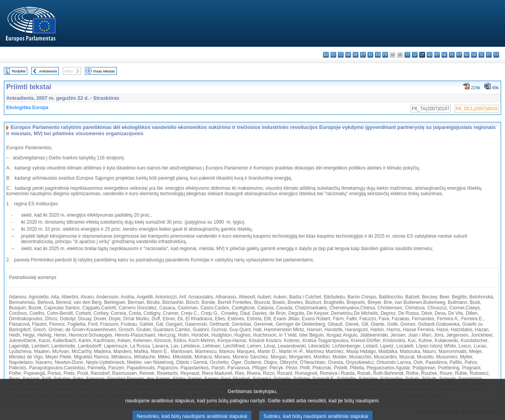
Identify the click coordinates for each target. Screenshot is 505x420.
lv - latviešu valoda (415, 55)
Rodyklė (19, 71)
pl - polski (452, 55)
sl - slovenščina (481, 55)
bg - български (326, 55)
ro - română (467, 55)
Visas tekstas (104, 71)
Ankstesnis (48, 71)
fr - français (385, 55)
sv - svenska (496, 55)
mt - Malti (437, 55)
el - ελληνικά (370, 55)
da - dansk (348, 55)
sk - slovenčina (474, 55)
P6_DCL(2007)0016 (477, 109)
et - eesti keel (363, 55)
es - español (333, 55)
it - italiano (407, 55)
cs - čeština (341, 55)
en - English (378, 55)
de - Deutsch (356, 55)
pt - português (459, 55)
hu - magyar (430, 55)
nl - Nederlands (444, 55)
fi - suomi (489, 55)
